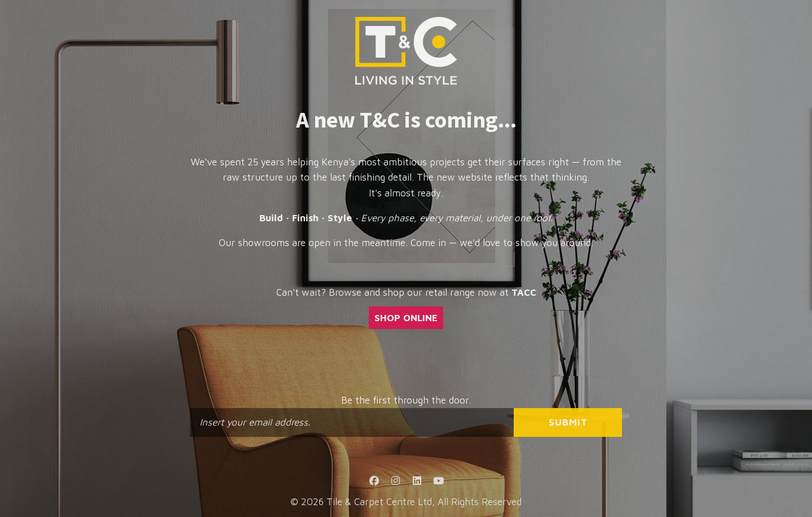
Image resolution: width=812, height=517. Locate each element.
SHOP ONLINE (406, 318)
